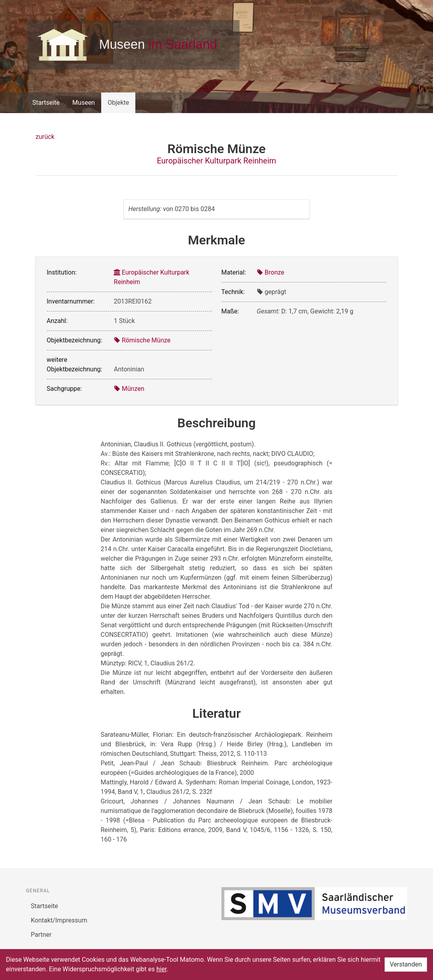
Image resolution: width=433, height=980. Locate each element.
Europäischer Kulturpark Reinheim (216, 161)
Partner (41, 935)
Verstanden (406, 964)
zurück (45, 137)
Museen (84, 103)
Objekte (118, 103)
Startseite (46, 103)
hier (162, 969)
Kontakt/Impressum (59, 920)
